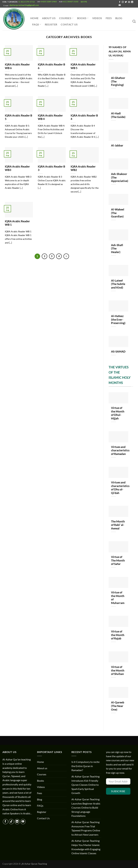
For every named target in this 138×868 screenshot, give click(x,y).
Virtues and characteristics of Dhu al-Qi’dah (120, 488)
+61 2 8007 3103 (70, 2)
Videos (97, 18)
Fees (109, 18)
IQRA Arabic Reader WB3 (17, 168)
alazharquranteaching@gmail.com (24, 5)
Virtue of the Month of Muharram (118, 598)
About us (49, 18)
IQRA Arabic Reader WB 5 (83, 66)
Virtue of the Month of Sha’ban (118, 670)
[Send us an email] (129, 2)
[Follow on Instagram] (123, 2)
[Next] (66, 256)
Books (83, 18)
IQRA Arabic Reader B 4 (84, 117)
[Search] (134, 21)
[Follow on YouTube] (120, 5)
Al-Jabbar (117, 145)
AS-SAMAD (118, 352)
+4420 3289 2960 (48, 2)
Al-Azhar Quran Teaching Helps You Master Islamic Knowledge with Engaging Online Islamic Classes (86, 847)
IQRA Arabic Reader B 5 (19, 117)
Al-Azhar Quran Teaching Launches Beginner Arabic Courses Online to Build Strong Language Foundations (86, 807)
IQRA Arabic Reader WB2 (83, 168)
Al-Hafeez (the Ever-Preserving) (118, 320)
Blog (119, 18)
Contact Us (69, 24)
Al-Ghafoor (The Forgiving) (118, 81)
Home (34, 18)
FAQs (37, 24)
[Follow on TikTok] (11, 822)
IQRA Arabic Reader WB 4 (50, 117)
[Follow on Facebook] (120, 2)
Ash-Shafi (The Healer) (117, 249)
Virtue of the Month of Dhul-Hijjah (118, 413)
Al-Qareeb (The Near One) (118, 706)
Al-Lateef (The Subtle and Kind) (118, 284)
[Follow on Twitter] (126, 2)
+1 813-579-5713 (26, 2)
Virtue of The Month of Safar (118, 560)
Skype (84, 2)
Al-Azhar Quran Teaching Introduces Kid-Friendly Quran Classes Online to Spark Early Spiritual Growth (85, 785)
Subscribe (118, 791)
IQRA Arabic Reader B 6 (51, 66)
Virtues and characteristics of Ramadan (120, 450)
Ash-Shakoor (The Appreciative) (120, 177)
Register (51, 24)
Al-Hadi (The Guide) (118, 115)
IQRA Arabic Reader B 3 (51, 168)
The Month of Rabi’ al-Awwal (118, 525)
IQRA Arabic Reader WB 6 (17, 66)
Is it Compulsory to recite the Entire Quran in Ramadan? (85, 766)
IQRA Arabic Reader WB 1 (17, 223)
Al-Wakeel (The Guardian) (118, 213)
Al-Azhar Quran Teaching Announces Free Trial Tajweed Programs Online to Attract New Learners (86, 828)
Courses (66, 18)
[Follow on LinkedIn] (132, 2)
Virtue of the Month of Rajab (118, 635)
